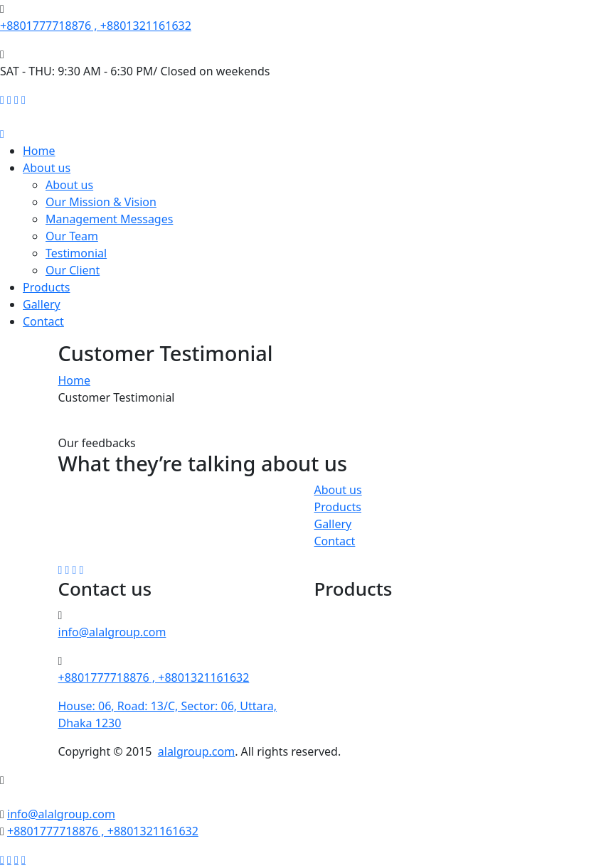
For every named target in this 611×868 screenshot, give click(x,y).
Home (39, 151)
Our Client (73, 270)
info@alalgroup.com (112, 632)
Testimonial (76, 253)
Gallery (42, 304)
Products (47, 287)
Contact (43, 321)
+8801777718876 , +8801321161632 (96, 26)
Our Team (72, 236)
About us (47, 168)
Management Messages (109, 219)
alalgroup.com (196, 751)
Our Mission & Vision (101, 202)
